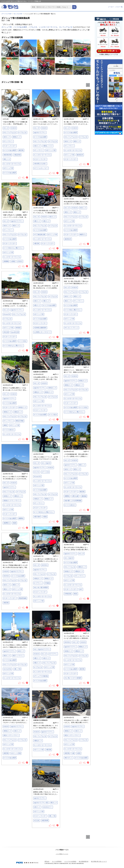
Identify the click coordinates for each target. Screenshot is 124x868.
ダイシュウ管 (7, 27)
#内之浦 (6, 332)
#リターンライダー (10, 146)
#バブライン (38, 583)
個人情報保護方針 (84, 861)
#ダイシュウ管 (8, 168)
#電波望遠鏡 (22, 598)
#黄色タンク (17, 137)
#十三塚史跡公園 (39, 235)
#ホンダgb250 (46, 463)
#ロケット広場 (16, 753)
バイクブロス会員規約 (70, 861)
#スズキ (37, 472)
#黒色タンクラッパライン (12, 501)
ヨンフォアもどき (66, 27)
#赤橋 (13, 261)
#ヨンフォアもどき (10, 132)
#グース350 (45, 472)
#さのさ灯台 (8, 669)
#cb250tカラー (48, 807)
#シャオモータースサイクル (13, 749)
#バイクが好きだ (9, 430)
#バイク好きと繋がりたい (73, 310)
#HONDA (45, 565)
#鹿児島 (21, 150)
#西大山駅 (75, 496)
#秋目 (75, 594)
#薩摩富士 (7, 523)
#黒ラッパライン (18, 656)
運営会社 (47, 861)
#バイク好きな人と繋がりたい (13, 346)
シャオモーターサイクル (48, 27)
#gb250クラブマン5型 (41, 803)
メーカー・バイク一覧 (115, 7)
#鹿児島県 (45, 820)
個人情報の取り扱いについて (99, 861)
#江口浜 (37, 820)
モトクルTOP (18, 14)
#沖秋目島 (68, 594)
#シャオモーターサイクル (12, 164)
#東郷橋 (6, 261)
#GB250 (14, 128)
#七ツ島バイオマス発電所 (73, 678)
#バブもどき (22, 132)
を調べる (109, 51)
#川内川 (20, 261)
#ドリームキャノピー (41, 168)
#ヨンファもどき (9, 492)
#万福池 (47, 583)
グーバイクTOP (6, 14)
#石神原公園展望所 (40, 328)
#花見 (79, 753)
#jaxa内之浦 (15, 332)
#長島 (45, 517)
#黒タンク (77, 212)
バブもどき (33, 27)
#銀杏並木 (80, 155)
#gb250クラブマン (40, 132)
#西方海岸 (37, 517)
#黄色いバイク (48, 146)
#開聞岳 (67, 496)
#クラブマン (53, 654)
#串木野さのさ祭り (40, 164)
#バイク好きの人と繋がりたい (13, 248)
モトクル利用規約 (57, 861)
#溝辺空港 (17, 155)
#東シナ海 (17, 669)
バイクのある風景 (20, 27)
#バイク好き (22, 341)
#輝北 (5, 425)
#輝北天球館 (19, 421)
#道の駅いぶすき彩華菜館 (73, 501)
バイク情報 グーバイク (62, 854)
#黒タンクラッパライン (11, 735)
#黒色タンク (79, 385)
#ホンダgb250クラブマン (42, 649)
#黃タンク (7, 656)
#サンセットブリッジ (71, 328)
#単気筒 (18, 328)
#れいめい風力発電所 (41, 587)
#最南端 (84, 496)
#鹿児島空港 (8, 155)
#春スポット (69, 758)
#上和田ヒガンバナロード (42, 332)
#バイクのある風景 (10, 150)
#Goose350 (7, 314)
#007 (81, 589)
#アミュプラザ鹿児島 (41, 676)
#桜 (73, 753)
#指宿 (14, 523)
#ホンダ (6, 128)
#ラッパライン (8, 141)
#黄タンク (77, 141)
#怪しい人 (7, 159)
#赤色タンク (83, 381)
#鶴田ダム (83, 235)
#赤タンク (7, 137)
